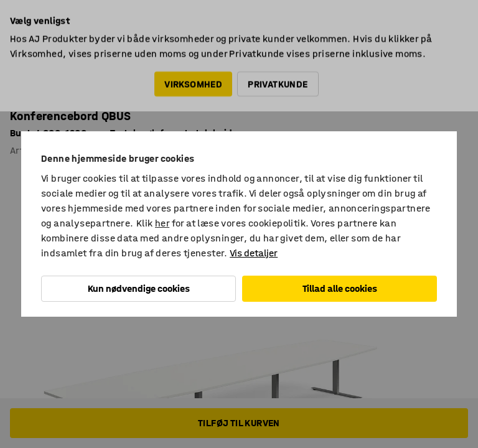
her (162, 223)
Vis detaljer (254, 253)
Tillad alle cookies (340, 288)
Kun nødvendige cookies (139, 288)
